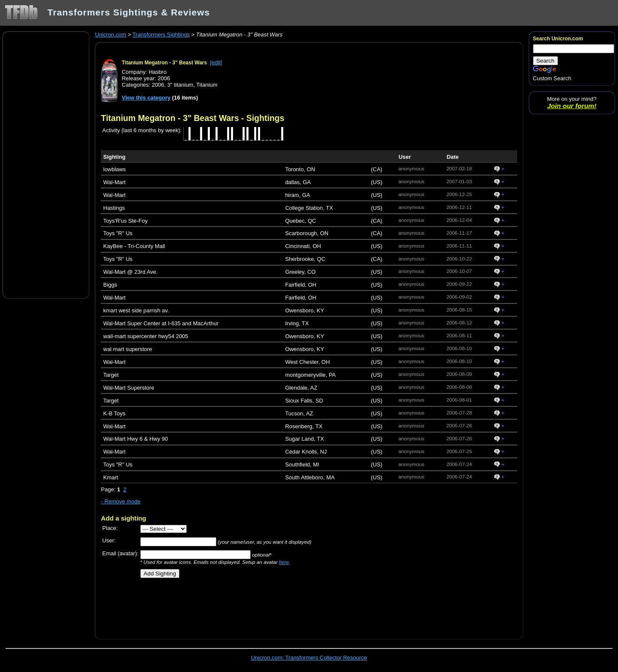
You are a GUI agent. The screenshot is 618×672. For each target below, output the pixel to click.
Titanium (207, 85)
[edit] (216, 62)
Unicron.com (111, 35)
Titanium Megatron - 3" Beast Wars (164, 63)
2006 (158, 85)
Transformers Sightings (161, 35)
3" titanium (180, 85)
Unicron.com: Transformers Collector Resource (309, 658)
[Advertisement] (46, 164)
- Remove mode (121, 501)
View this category (146, 98)
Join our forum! (572, 106)
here (284, 562)
